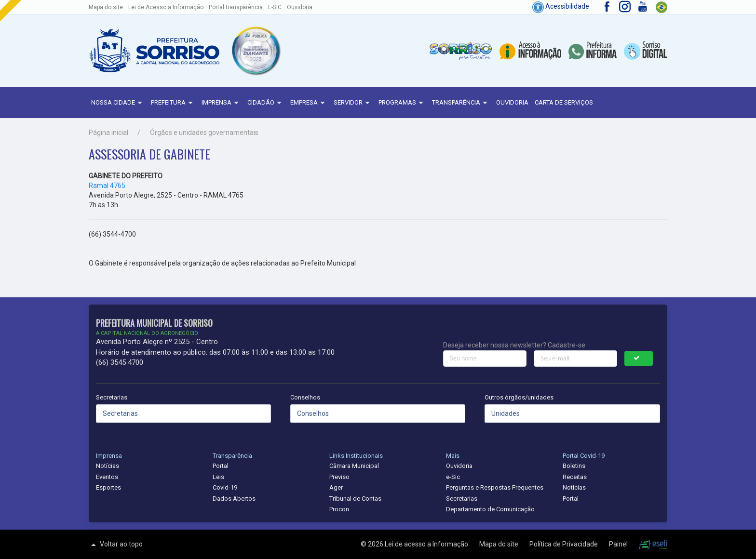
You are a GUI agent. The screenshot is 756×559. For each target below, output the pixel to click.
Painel (619, 544)
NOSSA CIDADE (118, 103)
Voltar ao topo (116, 545)
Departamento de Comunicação (490, 509)
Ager (336, 487)
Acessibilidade (561, 6)
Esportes (108, 487)
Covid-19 (225, 487)
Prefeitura (173, 103)
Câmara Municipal (354, 466)
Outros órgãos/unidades (519, 397)
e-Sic (453, 477)
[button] (256, 51)
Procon (339, 509)
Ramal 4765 (107, 186)
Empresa (309, 103)
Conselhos (305, 397)
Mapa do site (106, 7)
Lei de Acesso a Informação (166, 7)
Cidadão (266, 103)
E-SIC (275, 7)
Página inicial (108, 133)
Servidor (353, 103)
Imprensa (221, 103)
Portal (221, 466)
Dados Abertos (234, 499)
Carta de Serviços (564, 102)
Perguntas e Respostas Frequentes (495, 487)
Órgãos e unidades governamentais (204, 133)
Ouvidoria (300, 7)
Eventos (107, 477)
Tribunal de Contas (355, 499)
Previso (339, 477)
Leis (218, 477)
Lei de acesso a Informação (427, 544)
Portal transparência (236, 7)
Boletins (574, 466)
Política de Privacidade (564, 544)
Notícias (108, 466)
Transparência (461, 103)
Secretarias (112, 397)
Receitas (575, 477)
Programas (402, 103)
